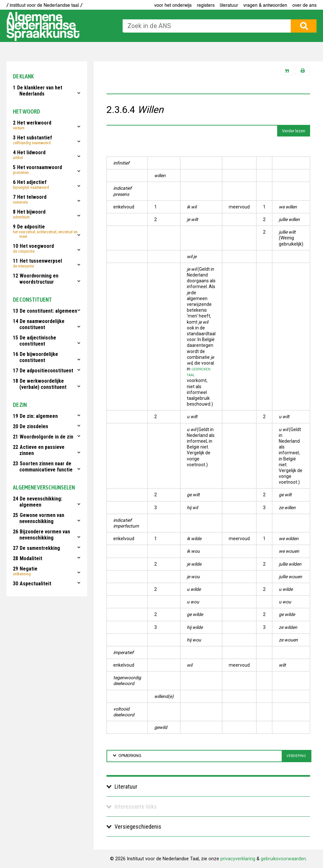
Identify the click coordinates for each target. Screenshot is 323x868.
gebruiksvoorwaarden (283, 859)
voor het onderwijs (173, 5)
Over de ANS (304, 5)
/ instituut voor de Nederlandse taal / (44, 5)
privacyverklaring (238, 859)
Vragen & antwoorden (265, 5)
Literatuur (229, 5)
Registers (206, 5)
